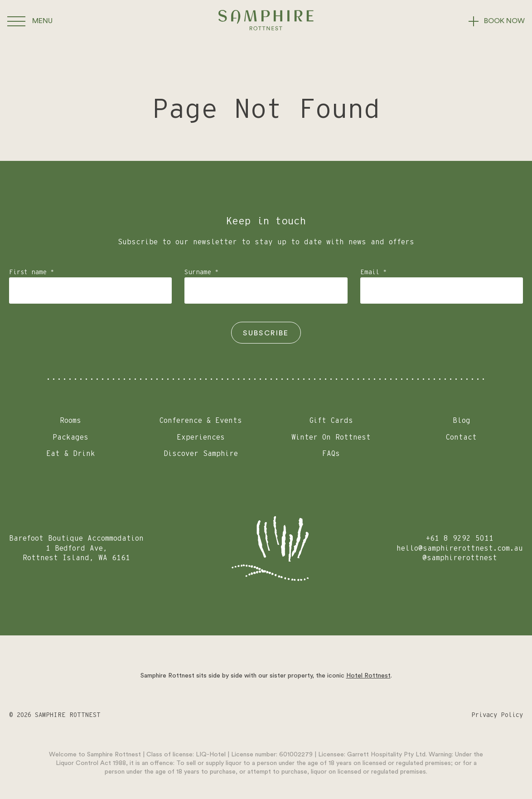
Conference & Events (201, 421)
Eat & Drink (71, 454)
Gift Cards (331, 421)
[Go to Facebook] (305, 715)
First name (31, 272)
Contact (461, 437)
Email (373, 272)
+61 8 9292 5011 (460, 538)
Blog (462, 421)
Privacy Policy (497, 715)
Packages (70, 437)
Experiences (201, 437)
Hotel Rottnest (368, 676)
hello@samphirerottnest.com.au (460, 548)
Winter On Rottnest (331, 437)
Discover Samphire (201, 454)
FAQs (331, 454)
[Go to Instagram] (267, 715)
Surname (201, 272)
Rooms (70, 421)
